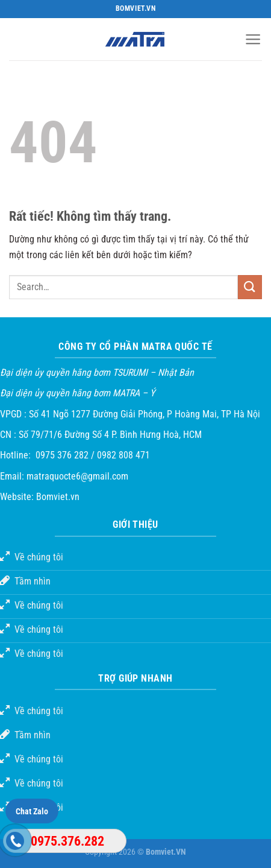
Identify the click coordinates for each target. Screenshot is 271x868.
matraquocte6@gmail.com (77, 476)
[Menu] (253, 39)
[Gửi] (250, 287)
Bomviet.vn (58, 497)
